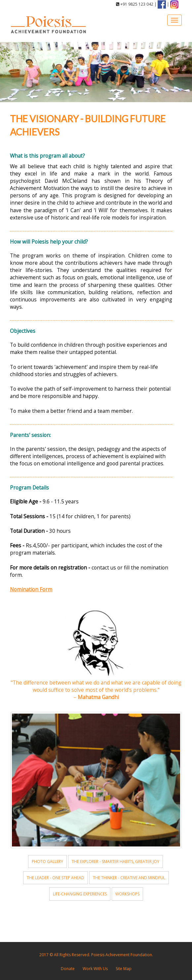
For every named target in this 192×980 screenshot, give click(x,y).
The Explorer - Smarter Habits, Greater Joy (115, 862)
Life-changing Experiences (80, 894)
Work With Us (95, 969)
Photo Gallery (47, 862)
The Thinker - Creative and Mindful (129, 878)
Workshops (127, 894)
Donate (68, 969)
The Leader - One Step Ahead (56, 878)
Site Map (124, 969)
